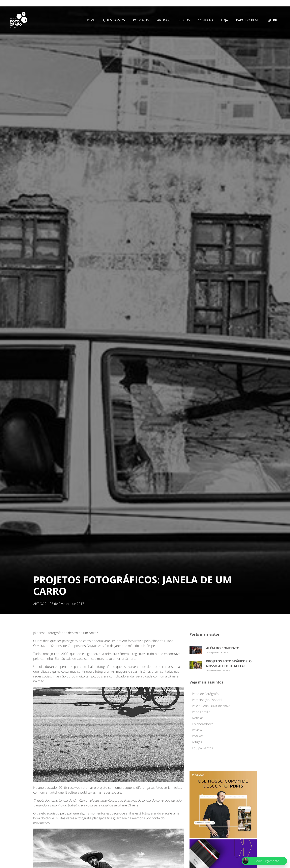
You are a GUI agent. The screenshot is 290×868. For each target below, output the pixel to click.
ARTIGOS (40, 604)
